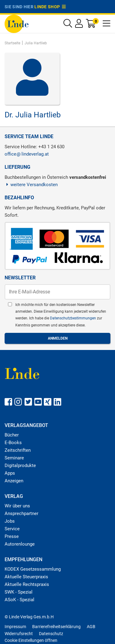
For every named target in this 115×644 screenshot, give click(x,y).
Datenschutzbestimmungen (73, 318)
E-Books (13, 443)
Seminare (14, 458)
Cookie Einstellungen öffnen (31, 640)
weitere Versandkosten (31, 185)
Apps (10, 473)
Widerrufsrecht (19, 634)
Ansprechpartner (21, 513)
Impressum (15, 627)
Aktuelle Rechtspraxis (27, 584)
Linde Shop (50, 7)
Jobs (10, 521)
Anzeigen (14, 481)
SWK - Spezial (19, 592)
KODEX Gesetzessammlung (33, 569)
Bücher (12, 435)
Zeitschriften (18, 450)
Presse (12, 536)
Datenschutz (51, 634)
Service (12, 529)
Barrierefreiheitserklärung (56, 627)
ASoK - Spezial (19, 600)
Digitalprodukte (20, 466)
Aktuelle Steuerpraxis (26, 577)
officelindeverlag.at (27, 154)
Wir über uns (17, 506)
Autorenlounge (20, 544)
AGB (91, 627)
